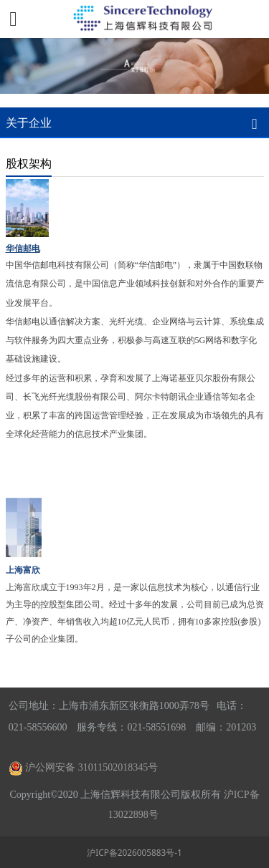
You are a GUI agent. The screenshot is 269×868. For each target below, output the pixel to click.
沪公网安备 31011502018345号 (91, 767)
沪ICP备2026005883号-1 (134, 852)
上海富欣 (23, 570)
